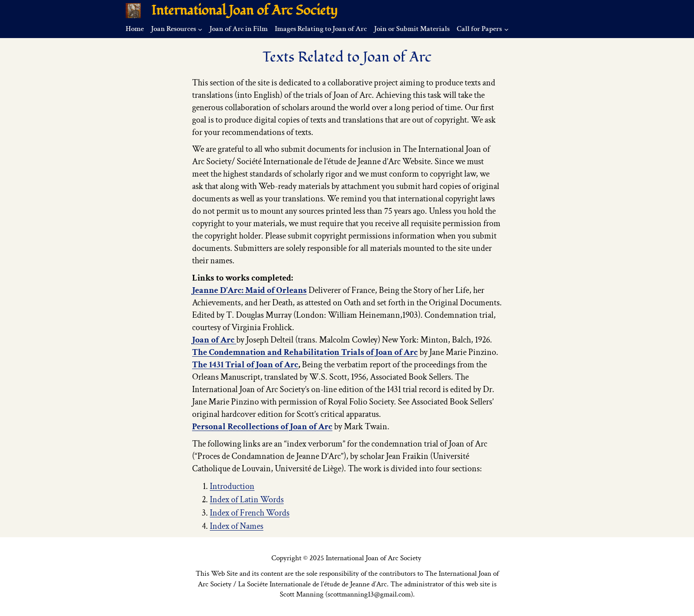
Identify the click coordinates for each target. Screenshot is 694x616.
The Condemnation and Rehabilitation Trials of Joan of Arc (305, 352)
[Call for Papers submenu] (506, 29)
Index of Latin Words (247, 500)
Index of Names (237, 526)
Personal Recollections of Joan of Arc (262, 427)
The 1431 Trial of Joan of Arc (245, 365)
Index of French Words (250, 513)
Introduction (232, 486)
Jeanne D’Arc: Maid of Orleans (249, 290)
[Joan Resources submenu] (200, 29)
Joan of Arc (214, 340)
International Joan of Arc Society (245, 10)
